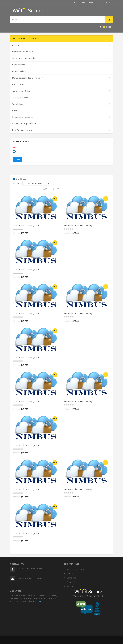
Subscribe (109, 2)
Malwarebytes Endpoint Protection (28, 78)
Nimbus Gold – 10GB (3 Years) (27, 269)
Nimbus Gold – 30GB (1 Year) (27, 401)
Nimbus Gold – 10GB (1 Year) (27, 225)
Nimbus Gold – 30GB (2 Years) (78, 401)
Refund (70, 586)
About (90, 2)
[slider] (18, 229)
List (23, 179)
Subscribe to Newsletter (23, 117)
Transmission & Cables (22, 91)
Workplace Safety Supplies (24, 58)
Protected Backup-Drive (23, 52)
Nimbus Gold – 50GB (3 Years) (27, 533)
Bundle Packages (20, 71)
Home (74, 2)
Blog (82, 2)
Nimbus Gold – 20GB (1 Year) (27, 313)
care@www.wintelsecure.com (29, 578)
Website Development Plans (25, 123)
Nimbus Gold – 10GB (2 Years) (78, 225)
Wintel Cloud (18, 104)
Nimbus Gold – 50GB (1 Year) (27, 489)
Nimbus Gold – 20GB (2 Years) (78, 313)
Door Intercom (19, 65)
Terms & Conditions (75, 569)
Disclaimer (71, 578)
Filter (17, 160)
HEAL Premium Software (23, 130)
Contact (99, 2)
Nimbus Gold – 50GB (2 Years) (78, 489)
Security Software (20, 97)
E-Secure (16, 45)
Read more (37, 601)
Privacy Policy (73, 582)
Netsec (15, 110)
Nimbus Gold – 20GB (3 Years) (27, 357)
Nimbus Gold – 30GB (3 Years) (27, 445)
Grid (16, 179)
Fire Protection (19, 84)
